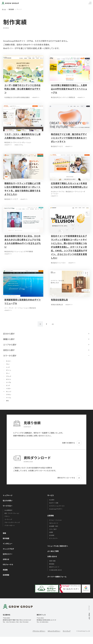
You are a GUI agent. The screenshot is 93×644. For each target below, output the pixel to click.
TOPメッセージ (54, 523)
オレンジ (9, 392)
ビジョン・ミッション (55, 520)
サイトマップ (67, 631)
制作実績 (11, 9)
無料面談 (52, 564)
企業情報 (51, 515)
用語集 (5, 570)
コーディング (8, 519)
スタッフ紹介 (53, 529)
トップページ (8, 495)
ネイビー (9, 361)
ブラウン (9, 395)
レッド (8, 367)
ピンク (8, 385)
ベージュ (9, 398)
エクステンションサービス (57, 506)
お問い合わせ (52, 556)
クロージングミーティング (12, 522)
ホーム (4, 9)
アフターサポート (10, 525)
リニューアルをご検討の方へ (58, 546)
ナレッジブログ (8, 549)
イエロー (9, 388)
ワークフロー (8, 506)
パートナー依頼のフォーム (57, 577)
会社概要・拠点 (54, 526)
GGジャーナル (8, 564)
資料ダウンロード (54, 567)
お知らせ (6, 559)
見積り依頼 (52, 561)
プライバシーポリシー (39, 631)
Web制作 (52, 500)
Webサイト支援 (54, 503)
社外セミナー (8, 554)
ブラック (9, 376)
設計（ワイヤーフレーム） (12, 513)
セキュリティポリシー (54, 631)
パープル (9, 382)
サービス (51, 495)
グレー (8, 373)
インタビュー (8, 543)
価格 (4, 533)
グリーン (9, 370)
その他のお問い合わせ (55, 570)
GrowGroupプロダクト (56, 509)
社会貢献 (52, 535)
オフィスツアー (54, 538)
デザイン (7, 516)
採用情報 (6, 575)
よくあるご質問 (53, 551)
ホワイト (9, 379)
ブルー (8, 364)
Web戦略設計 (8, 510)
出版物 (51, 532)
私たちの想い (8, 500)
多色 (7, 401)
